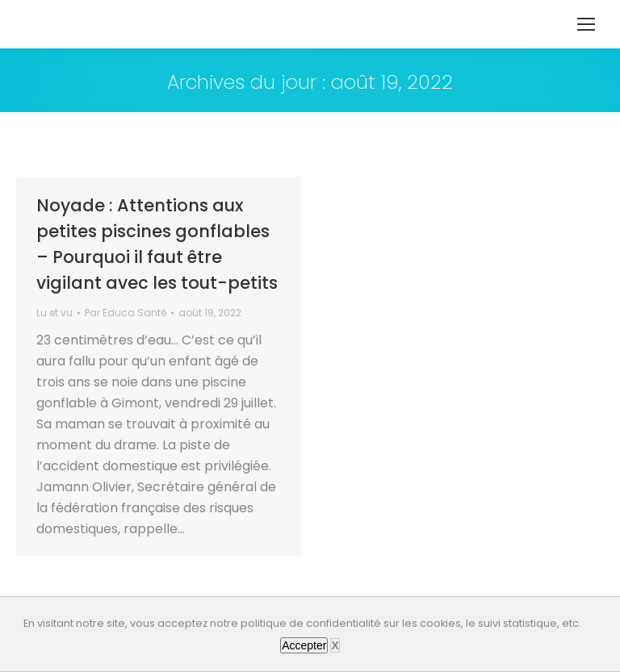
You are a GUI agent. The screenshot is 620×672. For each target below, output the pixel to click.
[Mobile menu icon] (586, 24)
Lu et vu (54, 313)
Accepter (304, 645)
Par (126, 313)
